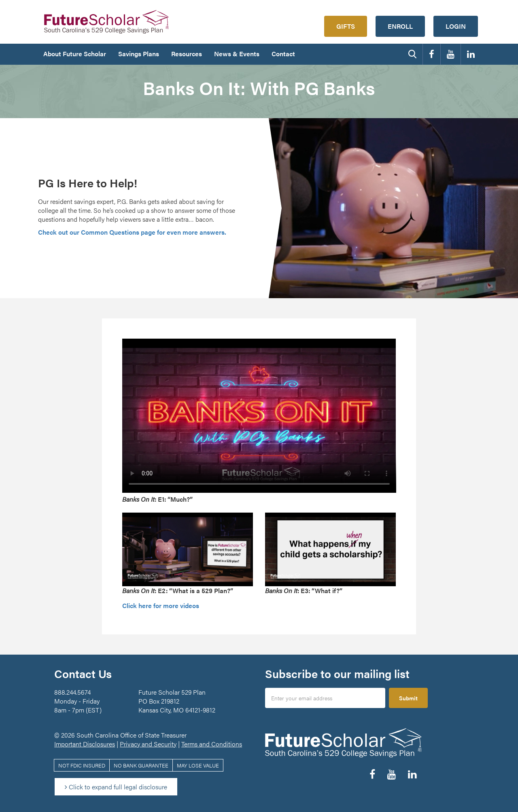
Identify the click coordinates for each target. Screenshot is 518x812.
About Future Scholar (75, 54)
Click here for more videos (161, 605)
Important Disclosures (85, 744)
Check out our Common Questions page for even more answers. (132, 232)
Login (456, 26)
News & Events (237, 54)
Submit (408, 698)
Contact (283, 54)
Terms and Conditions (212, 744)
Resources (187, 54)
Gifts (346, 26)
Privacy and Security (148, 744)
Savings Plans (139, 54)
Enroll (400, 26)
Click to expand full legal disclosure (116, 787)
